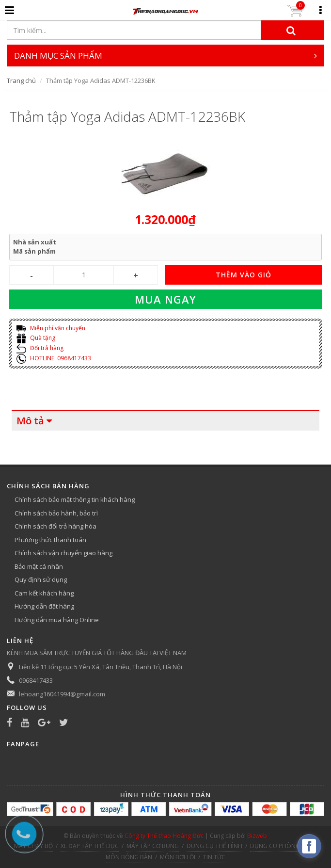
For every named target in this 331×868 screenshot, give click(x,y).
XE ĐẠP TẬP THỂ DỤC (90, 846)
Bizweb (257, 836)
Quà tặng (36, 338)
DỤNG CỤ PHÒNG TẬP (281, 846)
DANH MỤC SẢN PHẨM (166, 56)
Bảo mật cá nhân (39, 566)
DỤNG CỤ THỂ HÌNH (214, 846)
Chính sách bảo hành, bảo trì (56, 513)
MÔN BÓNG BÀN (129, 857)
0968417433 (36, 680)
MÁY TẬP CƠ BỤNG (153, 846)
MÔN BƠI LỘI (178, 857)
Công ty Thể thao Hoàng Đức (164, 836)
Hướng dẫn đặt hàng (44, 606)
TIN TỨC (214, 857)
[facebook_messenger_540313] (309, 846)
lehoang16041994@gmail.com (62, 694)
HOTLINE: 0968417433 (54, 358)
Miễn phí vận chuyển (51, 328)
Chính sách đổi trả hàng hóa (55, 526)
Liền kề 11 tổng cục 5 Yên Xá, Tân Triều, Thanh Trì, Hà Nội (101, 667)
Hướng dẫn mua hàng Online (57, 620)
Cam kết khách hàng (44, 593)
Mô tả (30, 421)
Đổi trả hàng (40, 348)
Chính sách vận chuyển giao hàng (63, 553)
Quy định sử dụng (41, 579)
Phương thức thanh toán (50, 540)
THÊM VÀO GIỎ (244, 275)
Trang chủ (21, 80)
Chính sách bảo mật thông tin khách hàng (75, 499)
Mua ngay (165, 299)
